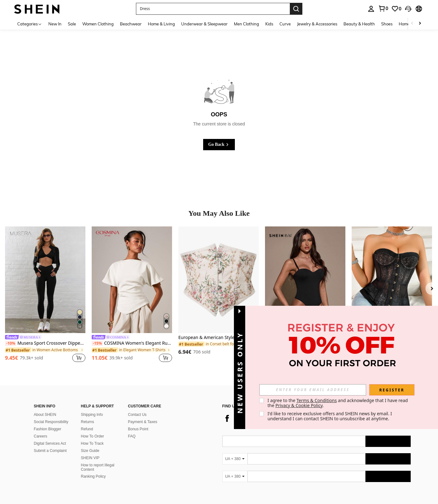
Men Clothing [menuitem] (246, 24)
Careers (41, 436)
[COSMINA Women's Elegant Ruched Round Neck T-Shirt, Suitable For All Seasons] (132, 280)
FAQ (132, 436)
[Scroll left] (412, 24)
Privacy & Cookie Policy (299, 405)
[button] (213, 9)
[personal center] (371, 9)
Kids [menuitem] (269, 24)
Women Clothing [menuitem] (98, 24)
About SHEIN (45, 415)
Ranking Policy (93, 476)
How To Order (93, 436)
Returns (88, 422)
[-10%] (11, 343)
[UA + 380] (235, 459)
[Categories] (30, 24)
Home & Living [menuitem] (161, 24)
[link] (383, 8)
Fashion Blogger (48, 429)
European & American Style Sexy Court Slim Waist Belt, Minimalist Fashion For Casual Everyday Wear (219, 338)
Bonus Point (138, 429)
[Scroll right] (420, 24)
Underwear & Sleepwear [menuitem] (204, 24)
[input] (313, 390)
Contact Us (137, 415)
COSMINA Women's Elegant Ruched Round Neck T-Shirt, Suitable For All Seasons (132, 343)
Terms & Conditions (317, 400)
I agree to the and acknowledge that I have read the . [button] (338, 403)
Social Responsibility (51, 422)
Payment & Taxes (143, 422)
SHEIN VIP (90, 458)
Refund (87, 429)
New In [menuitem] (55, 24)
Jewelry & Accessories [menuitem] (317, 24)
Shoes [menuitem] (387, 24)
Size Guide (90, 451)
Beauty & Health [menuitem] (359, 24)
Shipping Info (92, 415)
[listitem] (45, 295)
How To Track (92, 443)
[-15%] (97, 343)
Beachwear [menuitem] (131, 24)
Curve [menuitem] (285, 24)
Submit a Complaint (50, 451)
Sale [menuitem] (72, 24)
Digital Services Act (50, 443)
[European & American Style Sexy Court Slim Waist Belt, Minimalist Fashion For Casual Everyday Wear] (219, 280)
